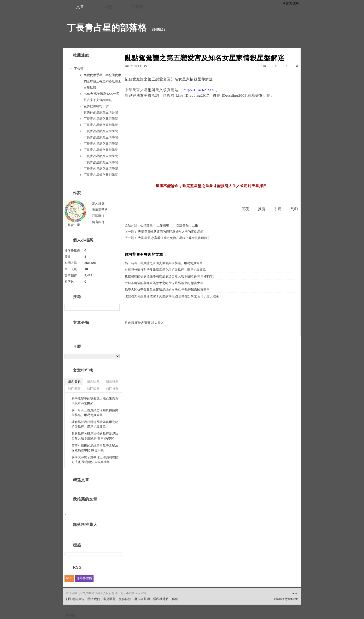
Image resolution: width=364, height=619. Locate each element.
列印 (294, 209)
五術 (195, 225)
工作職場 (163, 225)
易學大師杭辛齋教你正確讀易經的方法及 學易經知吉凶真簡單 (167, 289)
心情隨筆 (147, 225)
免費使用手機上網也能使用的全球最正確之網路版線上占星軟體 (102, 81)
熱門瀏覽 (74, 389)
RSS (69, 578)
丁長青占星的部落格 (107, 28)
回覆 (245, 209)
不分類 (79, 69)
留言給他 (98, 222)
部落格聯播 (84, 578)
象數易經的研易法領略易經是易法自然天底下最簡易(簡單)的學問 (169, 276)
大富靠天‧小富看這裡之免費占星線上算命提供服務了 (174, 238)
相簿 (109, 7)
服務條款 (125, 599)
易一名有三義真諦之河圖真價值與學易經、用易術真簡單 (164, 263)
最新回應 (93, 381)
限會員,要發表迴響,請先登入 (144, 323)
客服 (175, 599)
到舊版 (159, 30)
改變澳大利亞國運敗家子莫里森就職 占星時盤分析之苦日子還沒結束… (173, 296)
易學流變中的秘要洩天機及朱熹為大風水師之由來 (95, 401)
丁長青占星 (72, 225)
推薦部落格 (100, 210)
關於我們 (94, 599)
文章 (80, 7)
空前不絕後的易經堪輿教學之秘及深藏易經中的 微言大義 (164, 283)
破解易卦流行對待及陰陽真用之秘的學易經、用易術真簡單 (165, 270)
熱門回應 (93, 389)
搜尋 (115, 307)
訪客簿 (138, 7)
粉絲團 (70, 615)
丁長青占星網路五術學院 (101, 119)
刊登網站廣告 (75, 599)
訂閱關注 (98, 216)
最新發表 (74, 381)
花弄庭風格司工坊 (96, 106)
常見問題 (109, 599)
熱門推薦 (112, 389)
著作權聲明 (142, 599)
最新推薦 (112, 381)
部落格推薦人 (85, 525)
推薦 (262, 209)
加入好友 (98, 203)
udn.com (293, 599)
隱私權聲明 (161, 599)
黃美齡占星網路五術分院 (101, 112)
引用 (278, 209)
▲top (295, 593)
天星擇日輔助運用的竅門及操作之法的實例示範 (171, 232)
